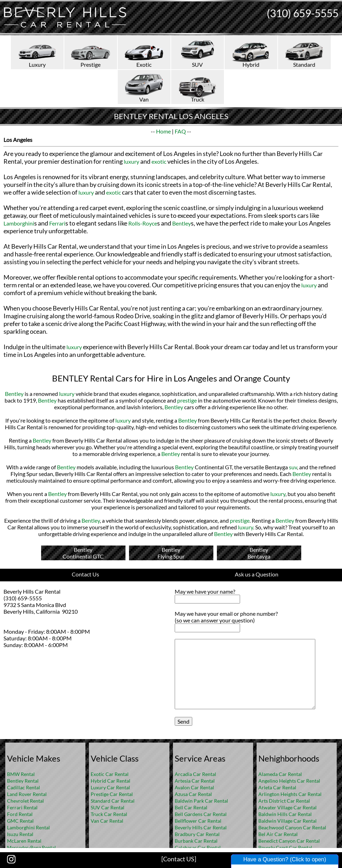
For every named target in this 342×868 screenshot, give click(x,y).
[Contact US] (179, 859)
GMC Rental (20, 821)
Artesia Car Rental (195, 781)
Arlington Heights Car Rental (290, 794)
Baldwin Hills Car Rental (285, 814)
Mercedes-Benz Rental (31, 847)
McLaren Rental (24, 841)
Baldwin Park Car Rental (201, 801)
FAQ (180, 131)
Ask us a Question (257, 574)
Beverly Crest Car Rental (285, 847)
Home (163, 131)
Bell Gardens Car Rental (201, 814)
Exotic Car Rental (110, 774)
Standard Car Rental (113, 801)
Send (183, 721)
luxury (131, 161)
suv (293, 467)
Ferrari (57, 223)
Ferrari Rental (22, 807)
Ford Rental (20, 814)
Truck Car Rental (109, 814)
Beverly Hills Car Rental (201, 827)
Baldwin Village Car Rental (288, 821)
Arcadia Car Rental (195, 774)
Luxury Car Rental (110, 787)
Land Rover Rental (27, 794)
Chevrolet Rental (25, 801)
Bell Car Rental (191, 807)
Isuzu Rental (20, 834)
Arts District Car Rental (284, 801)
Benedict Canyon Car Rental (289, 841)
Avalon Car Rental (194, 787)
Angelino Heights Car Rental (289, 781)
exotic (159, 161)
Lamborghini (19, 223)
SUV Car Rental (108, 807)
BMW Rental (21, 774)
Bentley (182, 223)
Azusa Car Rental (193, 794)
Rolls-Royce (143, 223)
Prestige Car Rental (112, 794)
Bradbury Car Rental (197, 834)
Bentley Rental (23, 781)
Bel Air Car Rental (278, 834)
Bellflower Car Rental (198, 821)
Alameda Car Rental (280, 774)
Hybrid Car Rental (111, 781)
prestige (187, 400)
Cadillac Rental (24, 787)
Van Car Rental (107, 821)
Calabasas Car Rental (198, 847)
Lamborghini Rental (28, 827)
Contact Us (85, 574)
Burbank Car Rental (196, 841)
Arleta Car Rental (277, 787)
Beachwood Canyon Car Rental (292, 827)
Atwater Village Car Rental (288, 807)
